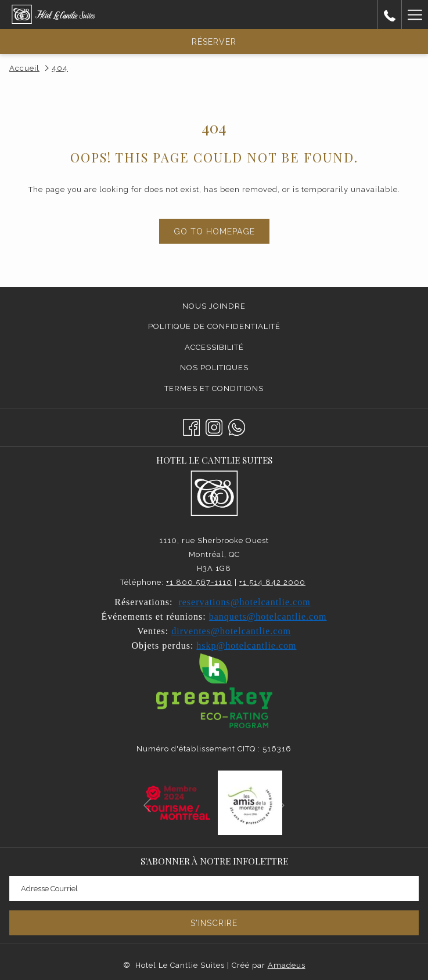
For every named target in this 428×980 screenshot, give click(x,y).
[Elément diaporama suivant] (281, 805)
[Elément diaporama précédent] (147, 805)
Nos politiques (214, 368)
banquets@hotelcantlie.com (268, 616)
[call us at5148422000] (390, 15)
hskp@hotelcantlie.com (246, 646)
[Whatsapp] (237, 426)
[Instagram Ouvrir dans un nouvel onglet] (214, 426)
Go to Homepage (214, 232)
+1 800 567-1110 (199, 582)
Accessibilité (214, 347)
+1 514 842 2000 (272, 582)
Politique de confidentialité (214, 326)
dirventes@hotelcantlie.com (231, 631)
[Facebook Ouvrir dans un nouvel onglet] (191, 426)
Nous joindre (214, 306)
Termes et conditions (214, 388)
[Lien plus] (415, 15)
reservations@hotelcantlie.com (244, 602)
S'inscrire (214, 923)
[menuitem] (214, 307)
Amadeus (287, 965)
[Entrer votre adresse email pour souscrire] (214, 889)
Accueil (24, 68)
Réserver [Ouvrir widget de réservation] (214, 42)
